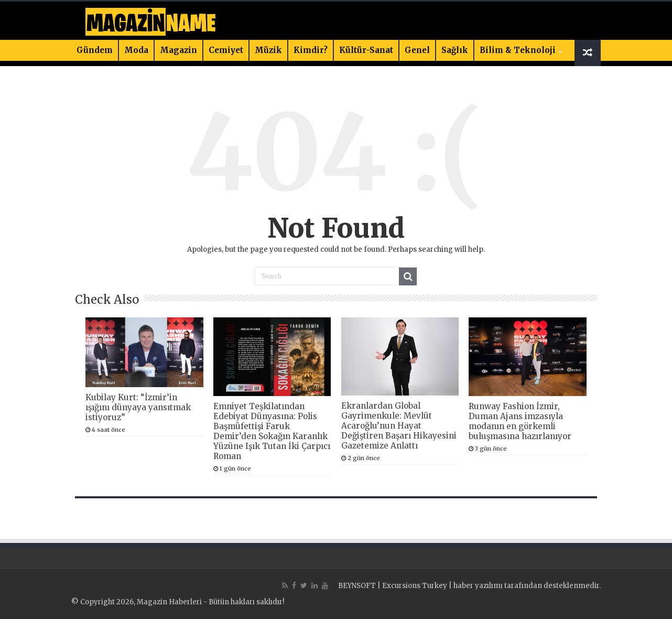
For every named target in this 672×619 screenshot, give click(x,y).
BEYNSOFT (357, 586)
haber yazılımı (478, 586)
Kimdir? (311, 50)
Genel (417, 50)
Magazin (178, 50)
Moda (136, 50)
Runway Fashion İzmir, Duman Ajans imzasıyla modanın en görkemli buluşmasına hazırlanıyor (520, 421)
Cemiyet (226, 50)
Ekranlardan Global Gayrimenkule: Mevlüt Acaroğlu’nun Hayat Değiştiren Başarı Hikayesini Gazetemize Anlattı (399, 426)
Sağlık (455, 50)
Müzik (268, 50)
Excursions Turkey (415, 586)
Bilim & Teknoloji (518, 50)
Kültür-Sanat (366, 50)
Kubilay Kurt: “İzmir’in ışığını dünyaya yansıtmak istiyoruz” (138, 407)
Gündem (95, 50)
